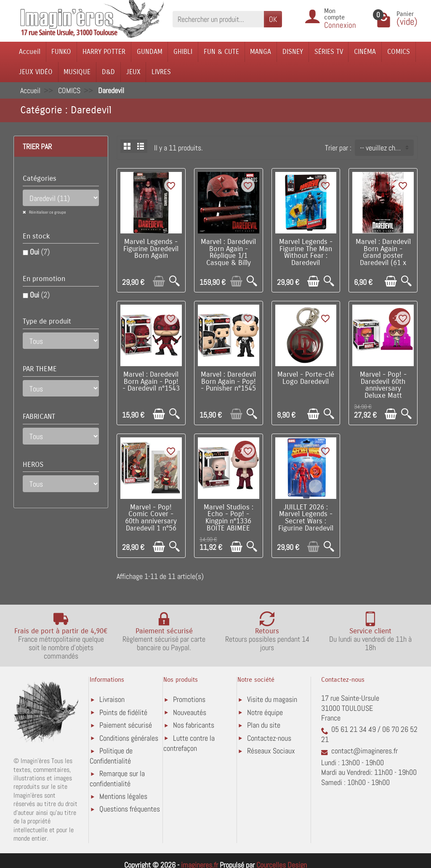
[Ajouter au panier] (159, 281)
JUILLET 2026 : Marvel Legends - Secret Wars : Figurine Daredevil (306, 518)
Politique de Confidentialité (111, 756)
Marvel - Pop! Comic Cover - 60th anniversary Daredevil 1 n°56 (151, 518)
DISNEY (293, 52)
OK (273, 19)
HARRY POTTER (104, 52)
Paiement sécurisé (126, 725)
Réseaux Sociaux (271, 751)
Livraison (112, 699)
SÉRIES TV (329, 52)
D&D (108, 72)
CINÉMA (365, 52)
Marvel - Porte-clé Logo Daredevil (306, 378)
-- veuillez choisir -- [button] (387, 148)
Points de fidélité (123, 712)
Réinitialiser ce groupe (47, 212)
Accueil (30, 52)
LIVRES (161, 72)
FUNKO (61, 52)
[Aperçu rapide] (174, 281)
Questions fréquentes (130, 809)
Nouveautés (190, 712)
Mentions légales (123, 796)
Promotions (189, 699)
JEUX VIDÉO (36, 72)
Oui (40, 252)
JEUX (133, 72)
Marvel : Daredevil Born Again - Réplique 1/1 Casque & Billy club (228, 256)
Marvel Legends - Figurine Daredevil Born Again (151, 249)
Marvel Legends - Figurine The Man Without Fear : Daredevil (306, 252)
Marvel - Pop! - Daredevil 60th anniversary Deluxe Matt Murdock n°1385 (383, 389)
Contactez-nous (269, 738)
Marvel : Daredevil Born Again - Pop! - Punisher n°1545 (228, 382)
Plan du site (264, 725)
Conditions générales (129, 738)
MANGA (261, 52)
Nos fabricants (194, 725)
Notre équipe (265, 712)
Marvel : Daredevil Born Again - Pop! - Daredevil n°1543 (151, 382)
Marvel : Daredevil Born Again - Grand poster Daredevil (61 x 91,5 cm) (383, 256)
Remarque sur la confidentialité (117, 778)
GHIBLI (183, 52)
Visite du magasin (272, 699)
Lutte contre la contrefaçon (189, 743)
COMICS (399, 52)
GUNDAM (150, 52)
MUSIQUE (77, 72)
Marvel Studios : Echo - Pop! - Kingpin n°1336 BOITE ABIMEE (229, 518)
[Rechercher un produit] (218, 19)
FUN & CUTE (221, 52)
